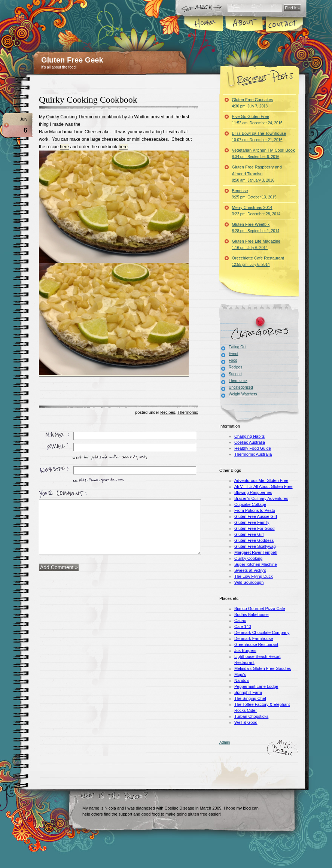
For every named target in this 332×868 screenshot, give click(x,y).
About (244, 24)
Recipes (168, 412)
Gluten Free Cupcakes (253, 103)
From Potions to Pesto (255, 510)
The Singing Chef (250, 698)
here (64, 147)
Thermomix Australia (253, 454)
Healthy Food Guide (253, 448)
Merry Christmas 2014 (256, 211)
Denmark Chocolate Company (262, 632)
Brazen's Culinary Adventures (261, 498)
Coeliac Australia (250, 442)
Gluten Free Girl (249, 534)
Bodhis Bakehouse (252, 614)
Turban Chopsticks (251, 716)
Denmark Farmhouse (254, 638)
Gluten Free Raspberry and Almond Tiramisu (257, 174)
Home (204, 24)
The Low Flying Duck (254, 576)
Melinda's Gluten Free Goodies (263, 668)
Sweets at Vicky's (250, 570)
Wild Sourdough (249, 582)
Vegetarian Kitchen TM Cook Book (264, 153)
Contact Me (284, 24)
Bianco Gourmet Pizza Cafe (260, 608)
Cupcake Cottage (250, 504)
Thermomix (188, 412)
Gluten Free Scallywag (255, 546)
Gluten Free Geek (72, 60)
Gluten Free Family (252, 522)
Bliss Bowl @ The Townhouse (259, 136)
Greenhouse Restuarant (256, 644)
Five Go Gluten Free (257, 120)
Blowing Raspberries (253, 492)
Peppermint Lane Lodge (256, 686)
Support (235, 374)
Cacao (240, 620)
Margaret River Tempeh (256, 552)
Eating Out (237, 347)
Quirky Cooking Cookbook (88, 100)
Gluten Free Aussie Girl (256, 516)
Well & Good (246, 722)
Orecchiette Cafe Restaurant (258, 261)
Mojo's (240, 674)
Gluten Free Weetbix (256, 227)
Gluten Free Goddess (254, 540)
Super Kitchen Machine (256, 564)
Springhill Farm (248, 692)
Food (233, 360)
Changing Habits (249, 436)
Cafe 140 (243, 626)
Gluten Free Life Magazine (256, 244)
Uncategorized (241, 387)
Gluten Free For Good (255, 528)
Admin (225, 742)
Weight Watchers (243, 394)
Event (234, 354)
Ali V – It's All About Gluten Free (264, 486)
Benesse (254, 194)
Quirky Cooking (248, 558)
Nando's (242, 680)
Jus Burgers (245, 650)
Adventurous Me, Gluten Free (261, 480)
